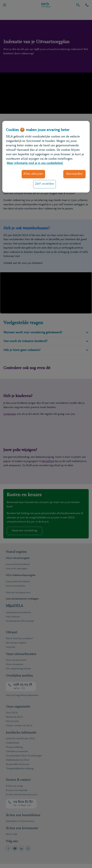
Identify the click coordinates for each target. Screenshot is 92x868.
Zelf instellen (45, 184)
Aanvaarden (74, 174)
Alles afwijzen (33, 174)
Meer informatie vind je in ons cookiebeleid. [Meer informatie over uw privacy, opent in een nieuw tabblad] (35, 163)
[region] (46, 157)
